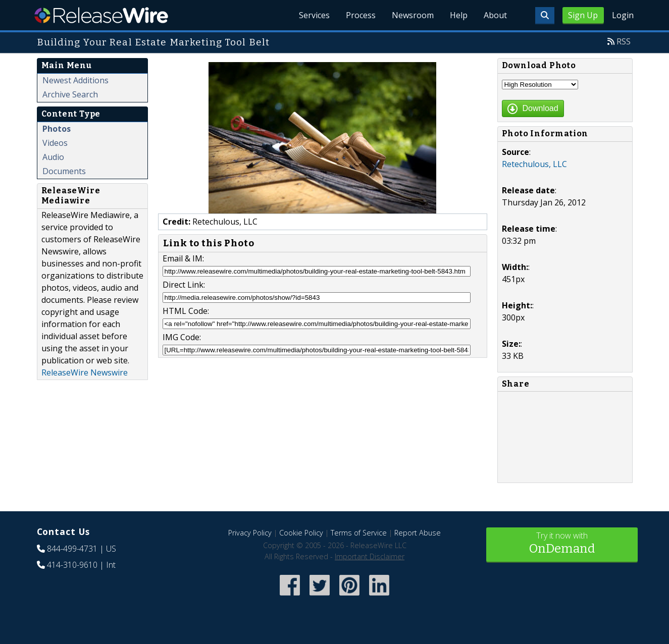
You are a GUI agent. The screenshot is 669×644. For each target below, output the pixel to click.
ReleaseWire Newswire (85, 372)
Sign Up (583, 15)
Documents (64, 171)
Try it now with (562, 544)
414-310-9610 (72, 565)
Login (623, 15)
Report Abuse (418, 533)
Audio (53, 157)
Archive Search (70, 94)
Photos (57, 129)
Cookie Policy (301, 533)
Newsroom (413, 15)
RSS (624, 41)
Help (459, 15)
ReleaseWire (101, 15)
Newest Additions (75, 80)
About (495, 15)
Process (361, 15)
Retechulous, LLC (534, 164)
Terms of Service (359, 533)
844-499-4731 (72, 549)
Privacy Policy (250, 533)
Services (314, 15)
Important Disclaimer (370, 556)
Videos (55, 143)
